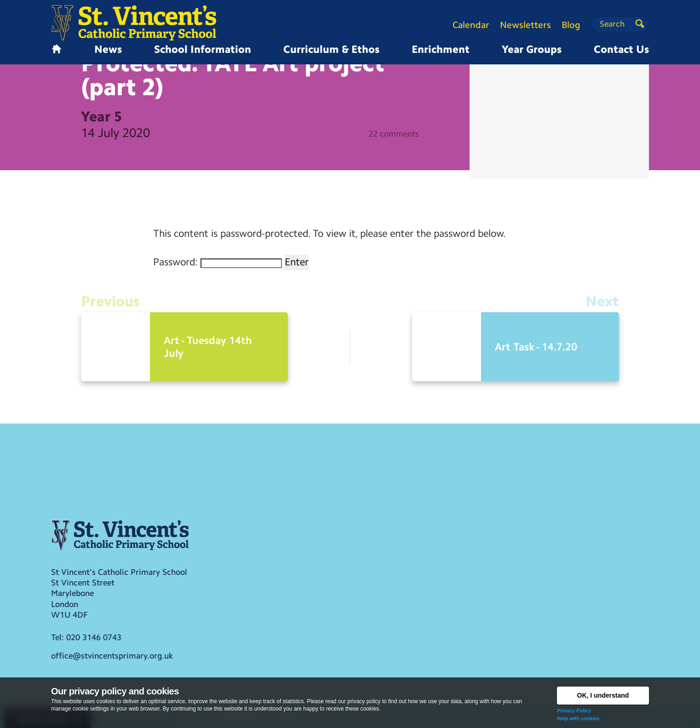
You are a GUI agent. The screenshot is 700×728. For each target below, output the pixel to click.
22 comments (394, 134)
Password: (218, 262)
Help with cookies (578, 718)
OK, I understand (603, 695)
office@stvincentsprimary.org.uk (112, 656)
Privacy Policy (574, 711)
